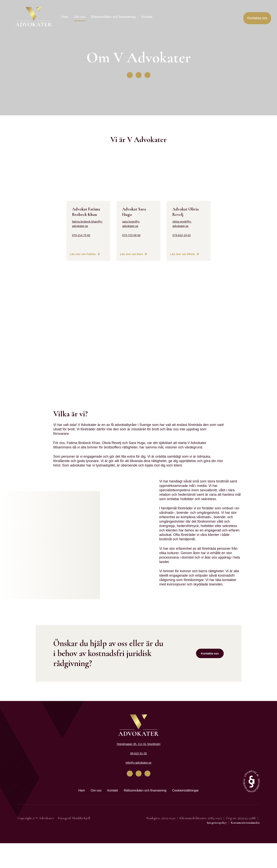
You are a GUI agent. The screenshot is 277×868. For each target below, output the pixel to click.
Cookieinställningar (193, 815)
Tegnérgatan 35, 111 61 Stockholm (138, 768)
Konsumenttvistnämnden (242, 847)
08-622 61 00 (138, 777)
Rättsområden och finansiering (113, 17)
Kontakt (147, 17)
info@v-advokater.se (138, 786)
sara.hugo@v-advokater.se (133, 239)
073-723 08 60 (123, 248)
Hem (65, 17)
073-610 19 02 (194, 248)
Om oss (80, 17)
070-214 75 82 (53, 258)
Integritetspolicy (209, 847)
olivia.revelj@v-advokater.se (204, 239)
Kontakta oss (209, 677)
